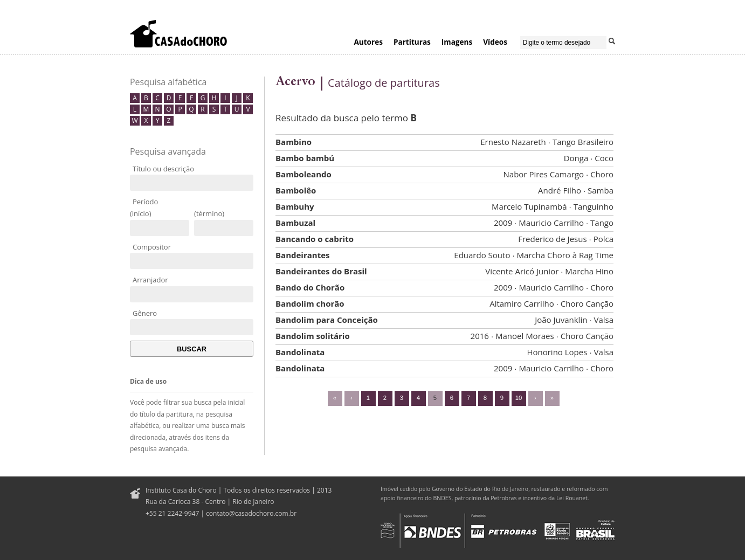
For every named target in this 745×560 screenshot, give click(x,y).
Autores (368, 42)
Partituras (412, 42)
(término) (209, 213)
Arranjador (150, 280)
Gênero (145, 313)
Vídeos (495, 42)
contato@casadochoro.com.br (251, 513)
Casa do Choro (178, 33)
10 (519, 398)
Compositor (152, 247)
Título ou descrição (163, 169)
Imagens (457, 42)
